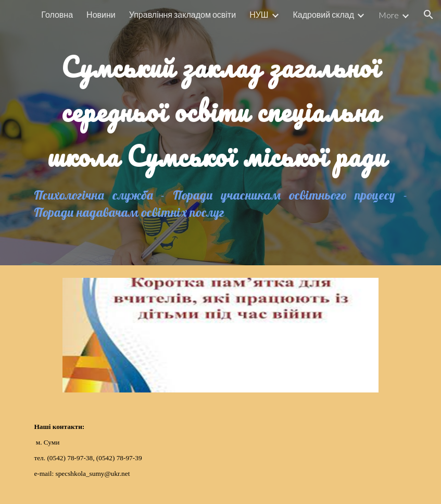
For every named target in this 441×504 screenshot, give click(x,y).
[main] (220, 105)
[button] (429, 15)
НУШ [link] (259, 14)
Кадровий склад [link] (324, 14)
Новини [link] (101, 14)
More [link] (389, 15)
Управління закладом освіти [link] (182, 14)
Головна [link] (57, 14)
